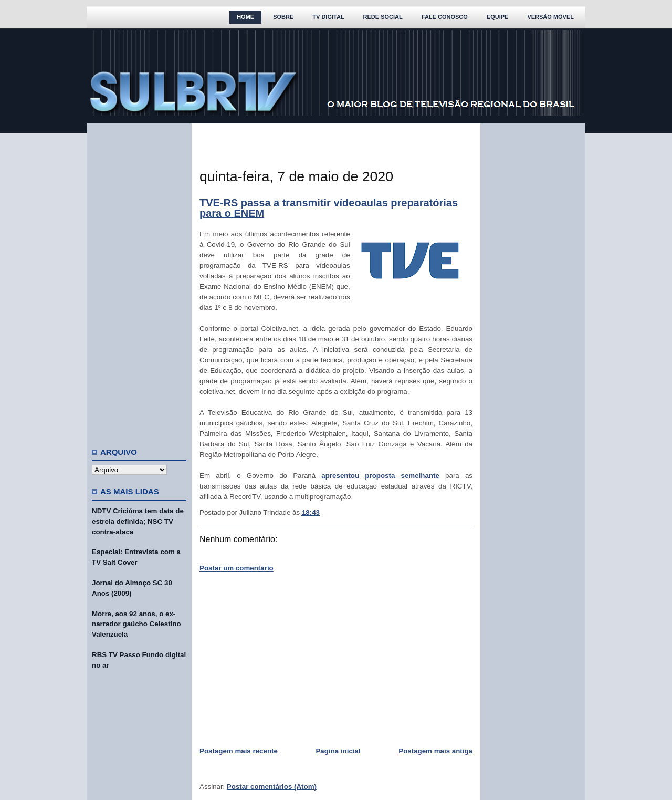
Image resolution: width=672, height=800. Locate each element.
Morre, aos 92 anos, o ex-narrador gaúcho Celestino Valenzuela (136, 624)
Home (245, 17)
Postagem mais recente (239, 751)
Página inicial (338, 751)
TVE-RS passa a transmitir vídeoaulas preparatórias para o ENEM (329, 208)
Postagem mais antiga (435, 751)
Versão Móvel (550, 17)
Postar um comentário (237, 568)
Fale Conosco (445, 17)
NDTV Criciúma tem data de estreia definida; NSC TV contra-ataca (138, 521)
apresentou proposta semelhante (380, 476)
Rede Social (383, 17)
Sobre (283, 17)
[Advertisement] (139, 281)
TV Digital (328, 17)
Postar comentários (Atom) (272, 787)
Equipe (498, 17)
